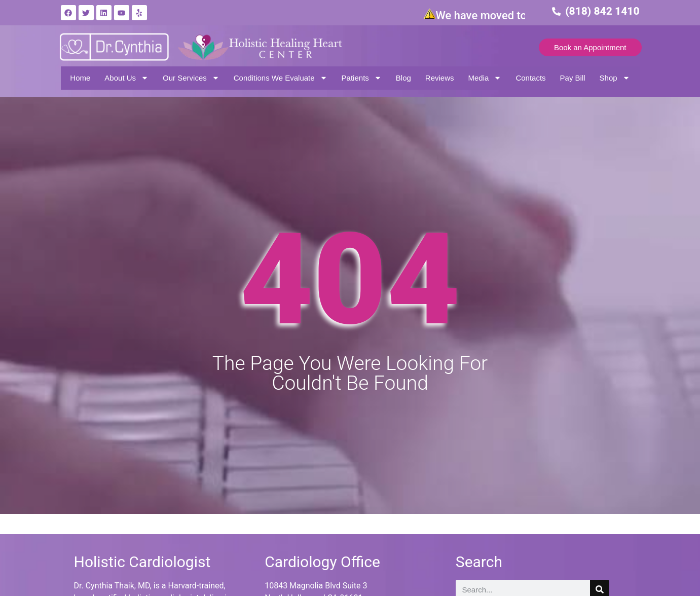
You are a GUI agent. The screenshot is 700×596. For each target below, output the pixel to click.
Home (80, 78)
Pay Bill (573, 78)
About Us (126, 78)
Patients (362, 78)
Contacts (530, 78)
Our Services (191, 78)
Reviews (440, 78)
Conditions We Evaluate (281, 78)
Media (485, 78)
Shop (615, 78)
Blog (403, 78)
